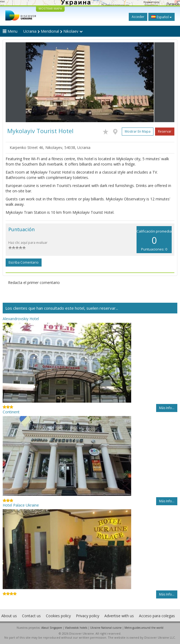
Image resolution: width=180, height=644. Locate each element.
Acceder (138, 17)
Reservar (165, 131)
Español (161, 17)
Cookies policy (58, 616)
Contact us (31, 616)
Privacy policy (88, 616)
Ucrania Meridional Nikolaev (53, 31)
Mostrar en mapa (138, 131)
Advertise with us (119, 616)
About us (9, 616)
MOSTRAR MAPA (50, 8)
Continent (11, 412)
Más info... (167, 408)
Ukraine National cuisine (106, 628)
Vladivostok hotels (76, 628)
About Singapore (52, 628)
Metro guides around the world (144, 628)
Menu (10, 31)
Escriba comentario (24, 262)
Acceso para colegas (157, 616)
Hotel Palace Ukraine (21, 505)
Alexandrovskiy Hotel (21, 319)
